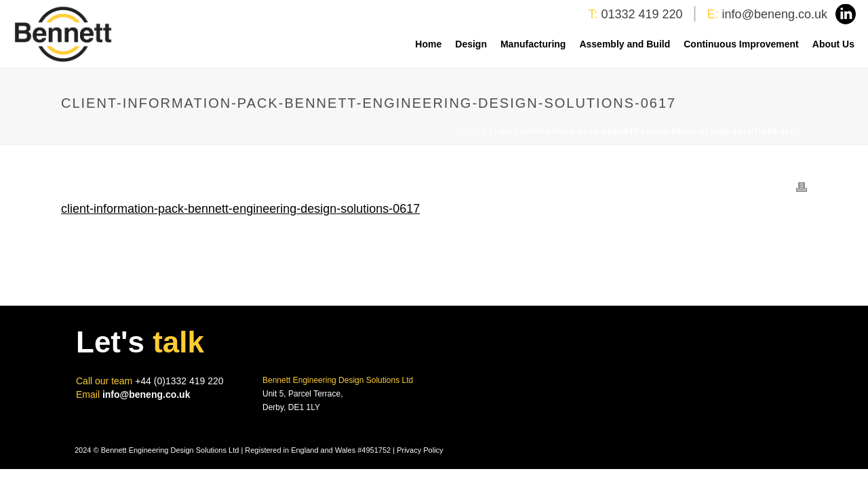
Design (471, 44)
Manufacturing (533, 44)
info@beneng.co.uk (775, 14)
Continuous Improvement (741, 44)
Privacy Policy (420, 450)
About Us (833, 44)
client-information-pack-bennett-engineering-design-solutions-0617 (240, 209)
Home (428, 44)
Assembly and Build (625, 44)
